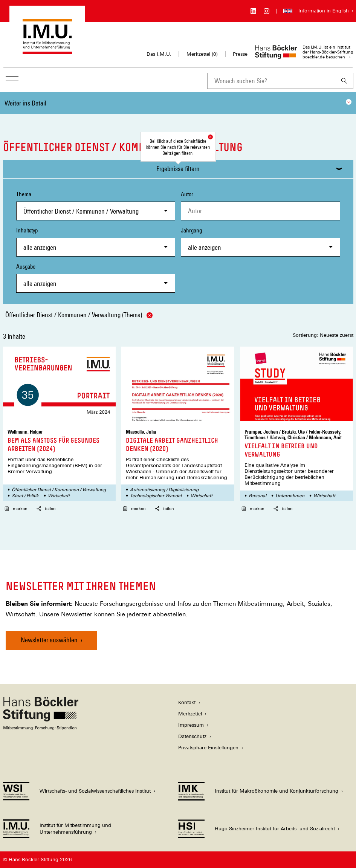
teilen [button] (46, 509)
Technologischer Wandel (156, 496)
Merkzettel (190, 714)
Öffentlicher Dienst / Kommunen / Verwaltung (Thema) (79, 315)
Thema (96, 206)
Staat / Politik (25, 496)
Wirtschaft (59, 496)
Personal (257, 496)
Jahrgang (261, 242)
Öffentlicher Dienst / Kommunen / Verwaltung (59, 490)
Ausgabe (96, 278)
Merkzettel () (202, 54)
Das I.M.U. (159, 54)
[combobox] (271, 81)
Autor (187, 194)
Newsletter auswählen (49, 640)
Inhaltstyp (96, 242)
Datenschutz (192, 736)
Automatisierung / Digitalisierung (164, 490)
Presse (240, 54)
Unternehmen (290, 496)
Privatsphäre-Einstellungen (208, 748)
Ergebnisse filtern (178, 169)
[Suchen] (344, 81)
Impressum (191, 725)
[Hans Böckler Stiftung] (41, 728)
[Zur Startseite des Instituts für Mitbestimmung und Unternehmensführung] (47, 50)
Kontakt (187, 702)
